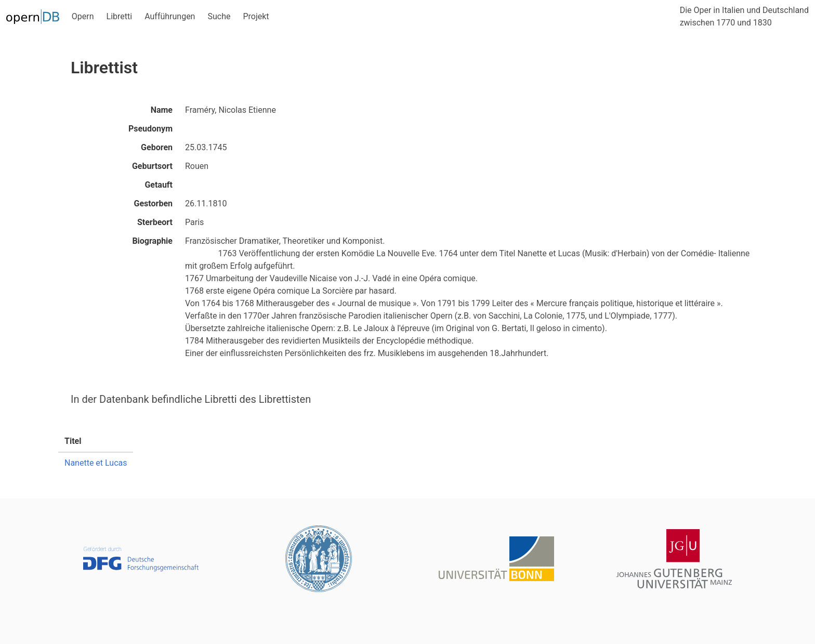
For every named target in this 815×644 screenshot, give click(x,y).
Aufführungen (170, 16)
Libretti (120, 16)
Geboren (157, 147)
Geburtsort (152, 166)
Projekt (256, 16)
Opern (83, 16)
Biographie (152, 241)
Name (162, 110)
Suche (219, 16)
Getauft (159, 185)
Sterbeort (155, 222)
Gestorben (153, 203)
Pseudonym (150, 129)
